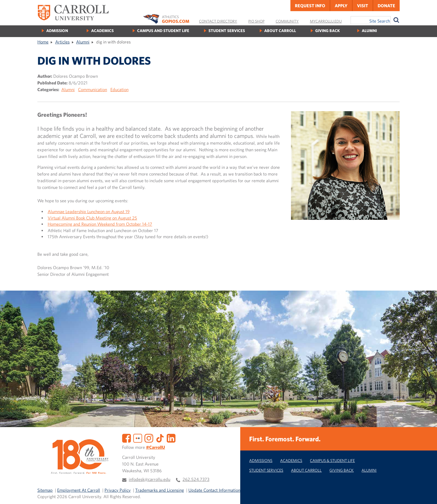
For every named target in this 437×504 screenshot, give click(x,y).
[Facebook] (127, 438)
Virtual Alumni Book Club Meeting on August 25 (92, 218)
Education (119, 89)
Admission (57, 31)
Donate (386, 6)
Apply (341, 6)
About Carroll (280, 31)
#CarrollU (156, 447)
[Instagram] (149, 438)
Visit (363, 6)
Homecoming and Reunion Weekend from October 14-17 (100, 224)
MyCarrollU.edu (326, 21)
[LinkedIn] (171, 438)
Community (287, 21)
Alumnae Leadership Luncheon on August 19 (89, 211)
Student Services (227, 31)
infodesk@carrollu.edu (150, 479)
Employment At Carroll (79, 490)
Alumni (369, 31)
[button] (427, 494)
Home (43, 42)
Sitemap (45, 490)
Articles (62, 42)
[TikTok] (160, 438)
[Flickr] (138, 438)
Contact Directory (218, 21)
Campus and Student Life (163, 31)
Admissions (261, 460)
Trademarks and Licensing (160, 490)
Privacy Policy (118, 490)
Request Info (310, 6)
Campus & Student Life (332, 460)
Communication (93, 89)
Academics (102, 31)
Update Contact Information (214, 490)
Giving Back (327, 31)
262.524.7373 (196, 479)
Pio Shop (256, 21)
